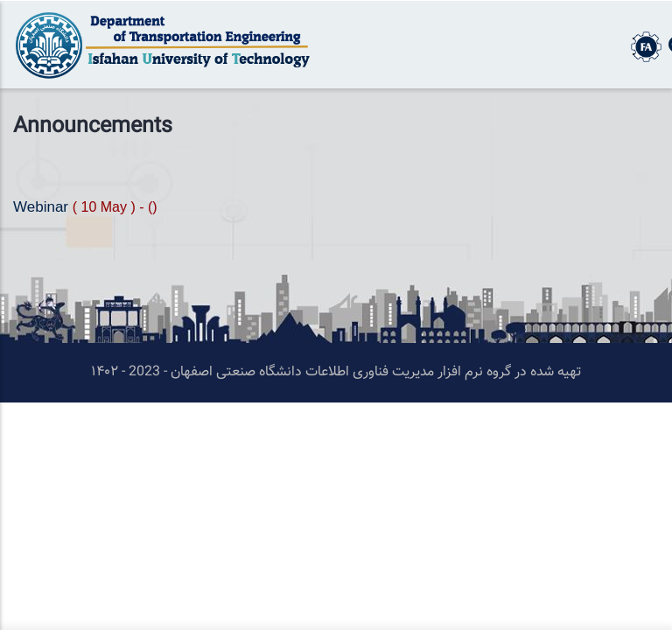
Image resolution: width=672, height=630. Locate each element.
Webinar (43, 207)
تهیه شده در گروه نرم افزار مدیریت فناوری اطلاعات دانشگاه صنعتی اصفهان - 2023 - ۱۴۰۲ (336, 372)
